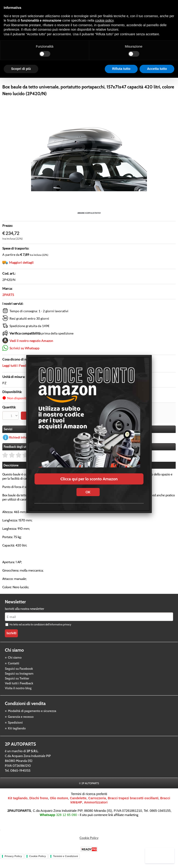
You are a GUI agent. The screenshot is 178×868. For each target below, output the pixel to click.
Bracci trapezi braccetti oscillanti (133, 809)
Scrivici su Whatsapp (24, 359)
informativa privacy (60, 635)
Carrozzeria (108, 80)
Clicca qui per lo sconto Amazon (89, 479)
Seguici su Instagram (19, 684)
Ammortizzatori (96, 813)
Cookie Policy (89, 849)
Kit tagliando (17, 739)
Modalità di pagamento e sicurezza (32, 722)
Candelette (78, 809)
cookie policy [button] (104, 20)
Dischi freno (39, 809)
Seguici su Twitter (17, 689)
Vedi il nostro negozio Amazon (31, 352)
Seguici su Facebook (19, 679)
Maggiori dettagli (21, 274)
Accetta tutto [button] (157, 69)
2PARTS (8, 306)
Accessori (84, 80)
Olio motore (59, 809)
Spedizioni (15, 733)
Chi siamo (15, 668)
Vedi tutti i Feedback (19, 694)
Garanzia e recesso (21, 728)
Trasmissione (59, 80)
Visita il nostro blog (18, 699)
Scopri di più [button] (21, 69)
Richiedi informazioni (24, 448)
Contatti (14, 674)
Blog (129, 80)
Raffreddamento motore (23, 80)
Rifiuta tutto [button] (121, 69)
